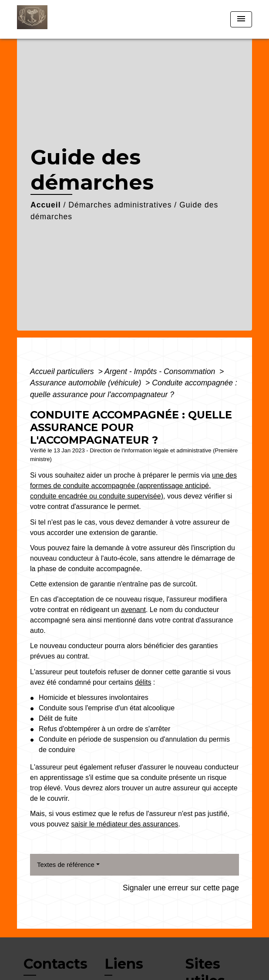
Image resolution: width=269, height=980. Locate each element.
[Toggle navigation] (241, 19)
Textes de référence (66, 865)
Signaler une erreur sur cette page (181, 888)
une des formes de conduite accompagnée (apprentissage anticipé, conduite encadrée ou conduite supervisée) (133, 486)
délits (143, 682)
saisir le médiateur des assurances (124, 824)
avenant (133, 610)
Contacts (55, 964)
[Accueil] (50, 19)
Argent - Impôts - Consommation (161, 371)
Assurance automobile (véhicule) (87, 383)
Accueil (46, 205)
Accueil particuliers (63, 371)
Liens (124, 964)
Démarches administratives (120, 205)
